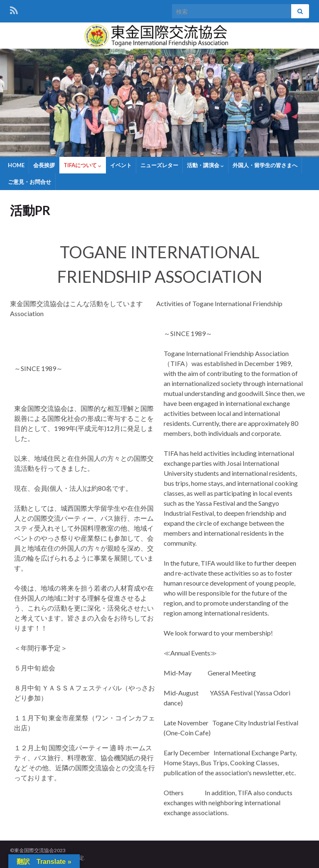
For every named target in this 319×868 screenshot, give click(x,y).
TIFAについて (82, 165)
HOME (16, 165)
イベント (121, 165)
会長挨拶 (44, 165)
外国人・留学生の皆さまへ (265, 165)
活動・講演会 (205, 165)
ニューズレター (159, 165)
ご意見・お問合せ (29, 182)
